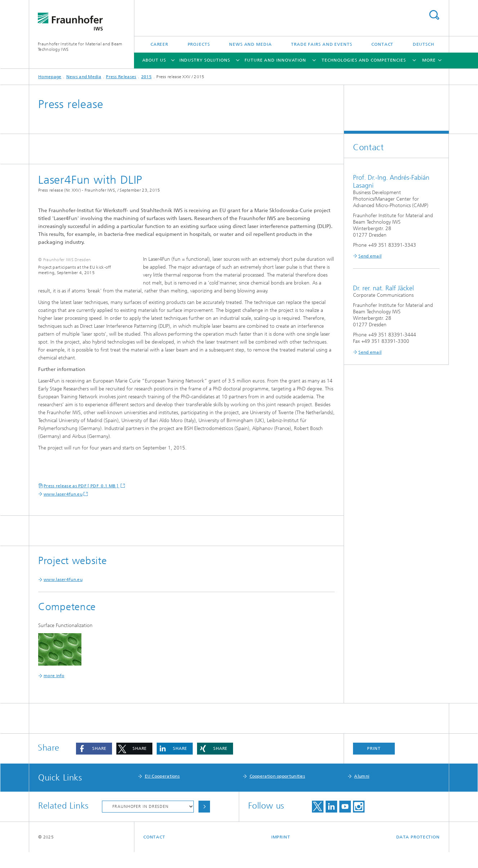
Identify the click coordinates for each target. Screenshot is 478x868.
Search (434, 15)
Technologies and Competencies (364, 60)
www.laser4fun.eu (63, 510)
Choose (204, 822)
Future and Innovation (275, 60)
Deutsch (424, 44)
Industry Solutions (205, 60)
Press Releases (121, 77)
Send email (370, 256)
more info (54, 692)
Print (374, 764)
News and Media (251, 44)
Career (159, 44)
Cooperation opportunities (278, 792)
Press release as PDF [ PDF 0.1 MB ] (81, 502)
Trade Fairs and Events (322, 44)
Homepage (50, 77)
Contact (382, 44)
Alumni (362, 792)
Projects (199, 44)
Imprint (281, 853)
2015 (146, 77)
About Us (154, 60)
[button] (94, 764)
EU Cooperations (162, 792)
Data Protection (418, 853)
